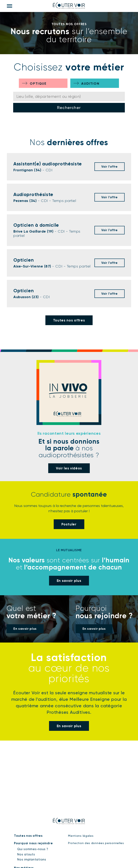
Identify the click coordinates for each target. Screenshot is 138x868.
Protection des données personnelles (96, 843)
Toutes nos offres (69, 320)
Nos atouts (26, 854)
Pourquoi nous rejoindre (33, 843)
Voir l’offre (110, 167)
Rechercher (69, 108)
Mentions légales (81, 836)
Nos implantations (32, 859)
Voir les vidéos (69, 468)
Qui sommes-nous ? (33, 849)
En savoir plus (69, 581)
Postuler (69, 524)
